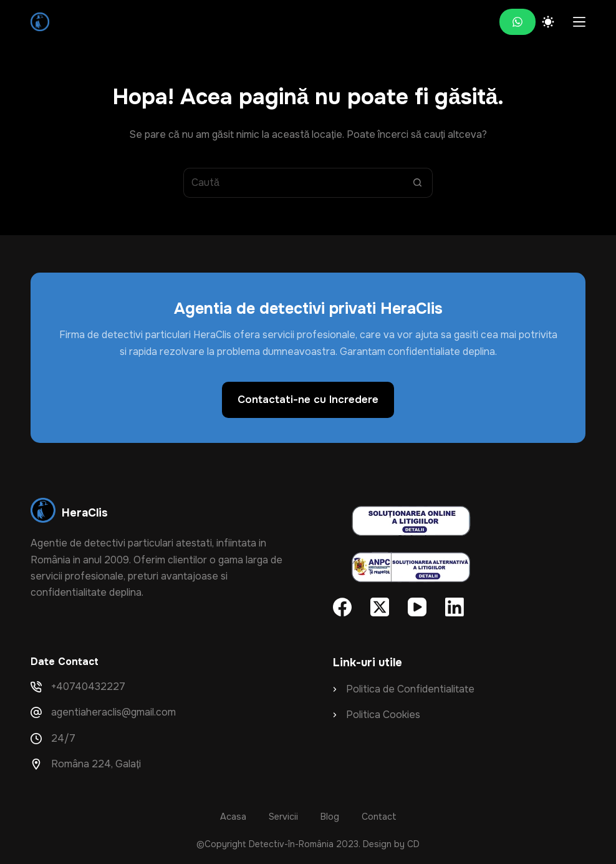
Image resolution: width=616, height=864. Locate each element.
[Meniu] (579, 22)
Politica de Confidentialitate (410, 689)
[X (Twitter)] (380, 607)
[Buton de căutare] (418, 183)
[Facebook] (342, 607)
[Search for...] (293, 183)
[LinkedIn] (455, 607)
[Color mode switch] (548, 22)
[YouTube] (417, 607)
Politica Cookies (383, 715)
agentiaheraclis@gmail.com (113, 712)
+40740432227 (88, 687)
